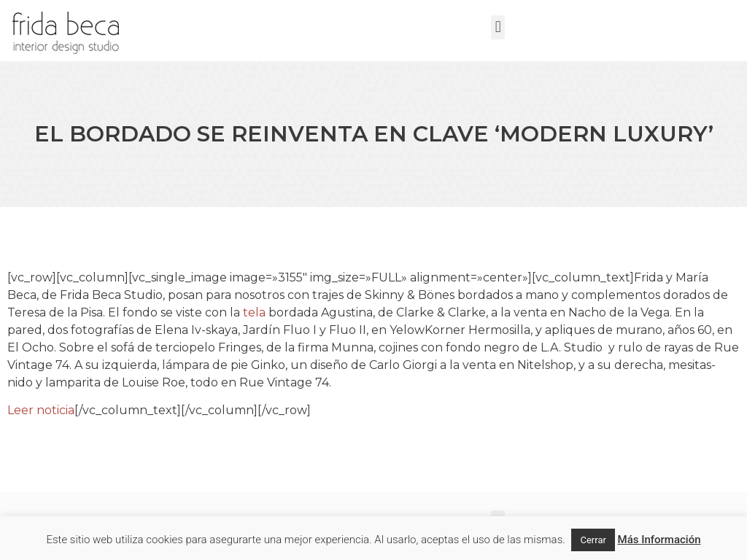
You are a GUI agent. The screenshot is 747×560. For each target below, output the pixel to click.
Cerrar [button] (593, 540)
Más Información (659, 540)
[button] (498, 27)
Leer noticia (41, 410)
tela (254, 312)
